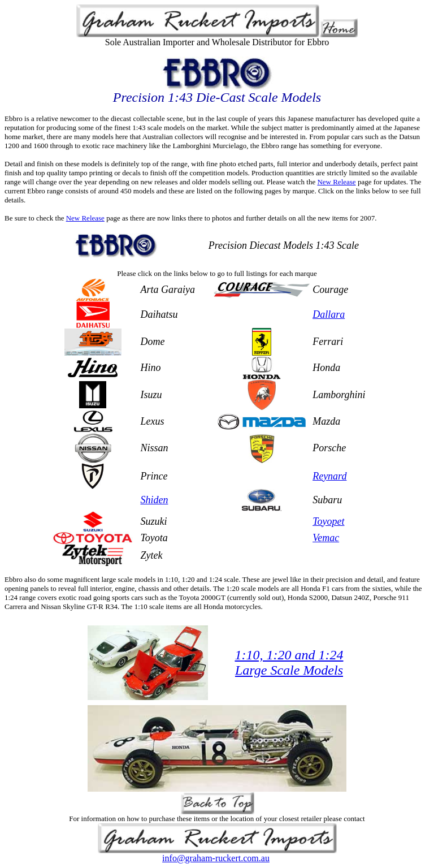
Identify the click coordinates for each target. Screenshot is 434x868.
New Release (336, 182)
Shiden (154, 500)
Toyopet (328, 521)
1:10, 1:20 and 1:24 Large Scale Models (289, 662)
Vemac (326, 538)
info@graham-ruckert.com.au (216, 858)
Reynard (329, 476)
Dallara (329, 314)
